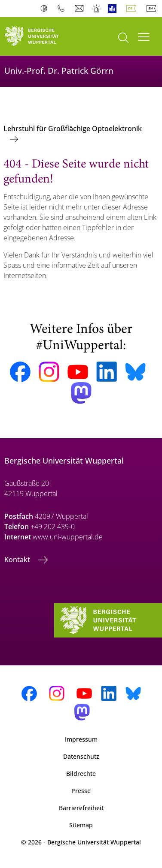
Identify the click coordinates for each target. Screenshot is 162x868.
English (153, 9)
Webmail (80, 9)
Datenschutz (81, 756)
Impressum (81, 739)
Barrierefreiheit (81, 808)
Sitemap (81, 825)
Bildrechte (81, 774)
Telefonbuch (63, 9)
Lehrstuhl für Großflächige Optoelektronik (73, 129)
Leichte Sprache (114, 9)
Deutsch (133, 9)
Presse (81, 791)
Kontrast (46, 9)
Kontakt (18, 560)
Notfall (97, 9)
